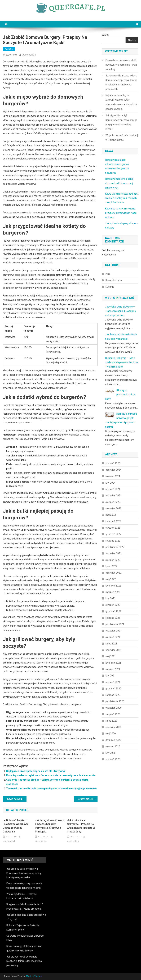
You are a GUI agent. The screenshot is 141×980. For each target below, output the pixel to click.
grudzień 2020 (113, 689)
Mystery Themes (34, 976)
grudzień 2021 (113, 611)
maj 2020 (111, 734)
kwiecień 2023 (113, 521)
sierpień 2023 (113, 502)
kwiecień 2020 (113, 740)
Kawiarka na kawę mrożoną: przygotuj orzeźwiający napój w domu (121, 213)
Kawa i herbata (114, 280)
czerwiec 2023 (113, 509)
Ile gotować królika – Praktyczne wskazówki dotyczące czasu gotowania (16, 826)
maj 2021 (111, 656)
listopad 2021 (113, 618)
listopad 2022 (113, 541)
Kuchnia (9, 49)
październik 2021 (115, 624)
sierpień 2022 (113, 560)
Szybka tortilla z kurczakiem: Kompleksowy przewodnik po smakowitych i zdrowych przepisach (121, 82)
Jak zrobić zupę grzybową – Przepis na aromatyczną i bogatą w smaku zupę (81, 826)
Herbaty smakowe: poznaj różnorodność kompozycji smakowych (119, 183)
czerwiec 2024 (113, 470)
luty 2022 (111, 598)
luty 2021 (111, 676)
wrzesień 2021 (114, 631)
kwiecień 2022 (113, 586)
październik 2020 (115, 701)
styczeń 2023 (113, 528)
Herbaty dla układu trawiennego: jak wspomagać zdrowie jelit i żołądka (87, 799)
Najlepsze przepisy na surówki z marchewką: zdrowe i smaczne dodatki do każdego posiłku (122, 102)
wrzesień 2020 (114, 708)
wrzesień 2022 (114, 553)
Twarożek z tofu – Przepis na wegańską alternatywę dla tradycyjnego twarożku (51, 789)
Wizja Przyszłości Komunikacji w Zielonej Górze (122, 138)
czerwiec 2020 (113, 727)
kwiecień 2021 (113, 663)
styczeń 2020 (113, 759)
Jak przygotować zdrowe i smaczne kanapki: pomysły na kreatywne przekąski (50, 826)
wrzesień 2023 (114, 496)
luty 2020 (111, 753)
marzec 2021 (113, 669)
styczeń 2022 (113, 605)
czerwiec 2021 (113, 650)
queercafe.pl (29, 55)
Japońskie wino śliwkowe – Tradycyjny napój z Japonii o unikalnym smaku (120, 311)
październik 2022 (115, 547)
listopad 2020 (113, 695)
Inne (108, 274)
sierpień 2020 (113, 714)
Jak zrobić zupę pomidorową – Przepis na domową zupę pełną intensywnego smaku (24, 873)
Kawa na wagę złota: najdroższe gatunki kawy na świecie (17, 799)
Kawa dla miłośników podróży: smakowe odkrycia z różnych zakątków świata (122, 198)
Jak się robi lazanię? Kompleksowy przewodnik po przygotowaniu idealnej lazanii (121, 122)
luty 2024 (111, 483)
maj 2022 (111, 579)
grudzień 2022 (113, 534)
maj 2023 (111, 515)
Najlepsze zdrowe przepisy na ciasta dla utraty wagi (36, 771)
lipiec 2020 (111, 721)
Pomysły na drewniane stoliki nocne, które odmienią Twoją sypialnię (121, 65)
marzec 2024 (113, 476)
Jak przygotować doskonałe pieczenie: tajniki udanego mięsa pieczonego (24, 961)
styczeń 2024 (113, 489)
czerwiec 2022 (113, 573)
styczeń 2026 (113, 463)
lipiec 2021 (111, 644)
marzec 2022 (113, 592)
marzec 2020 (113, 747)
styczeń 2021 (113, 682)
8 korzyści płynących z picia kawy (120, 395)
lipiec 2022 (111, 566)
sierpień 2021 (113, 637)
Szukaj (105, 35)
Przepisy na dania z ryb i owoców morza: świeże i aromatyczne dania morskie (51, 775)
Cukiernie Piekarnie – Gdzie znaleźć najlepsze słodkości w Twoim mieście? (122, 362)
